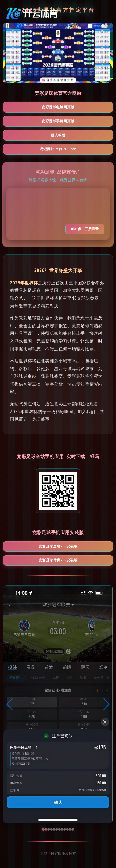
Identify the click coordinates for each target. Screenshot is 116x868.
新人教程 (58, 135)
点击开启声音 (85, 229)
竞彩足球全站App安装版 (58, 546)
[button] (10, 704)
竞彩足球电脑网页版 (58, 107)
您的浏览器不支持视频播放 (58, 214)
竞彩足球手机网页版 (58, 121)
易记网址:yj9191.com (58, 149)
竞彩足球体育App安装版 (58, 560)
